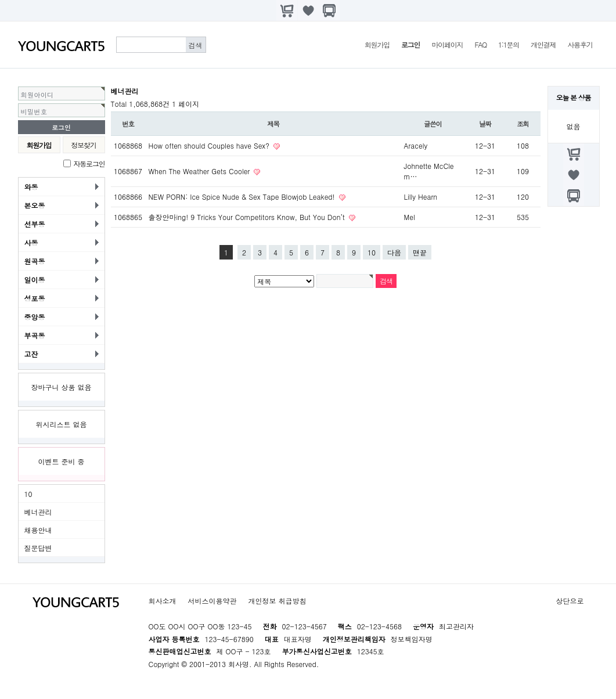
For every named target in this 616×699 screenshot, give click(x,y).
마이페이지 (447, 44)
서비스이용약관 (212, 601)
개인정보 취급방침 (278, 601)
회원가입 (377, 44)
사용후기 (580, 44)
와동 (31, 187)
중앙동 (35, 317)
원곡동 (35, 261)
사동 (31, 242)
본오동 (35, 205)
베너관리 (38, 512)
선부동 (35, 224)
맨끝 (420, 252)
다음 (394, 252)
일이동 (35, 280)
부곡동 (35, 335)
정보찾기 (83, 145)
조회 (523, 124)
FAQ (480, 44)
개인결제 (543, 44)
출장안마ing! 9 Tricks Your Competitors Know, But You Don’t (248, 217)
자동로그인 (89, 163)
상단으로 (570, 601)
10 (28, 494)
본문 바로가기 (0, 0)
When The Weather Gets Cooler (201, 171)
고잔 (31, 354)
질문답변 (38, 548)
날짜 (485, 124)
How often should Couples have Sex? (210, 145)
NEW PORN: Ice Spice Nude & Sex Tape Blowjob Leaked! (243, 197)
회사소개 (163, 601)
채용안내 (38, 530)
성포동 (35, 298)
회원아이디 (37, 95)
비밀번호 (34, 111)
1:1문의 (509, 44)
